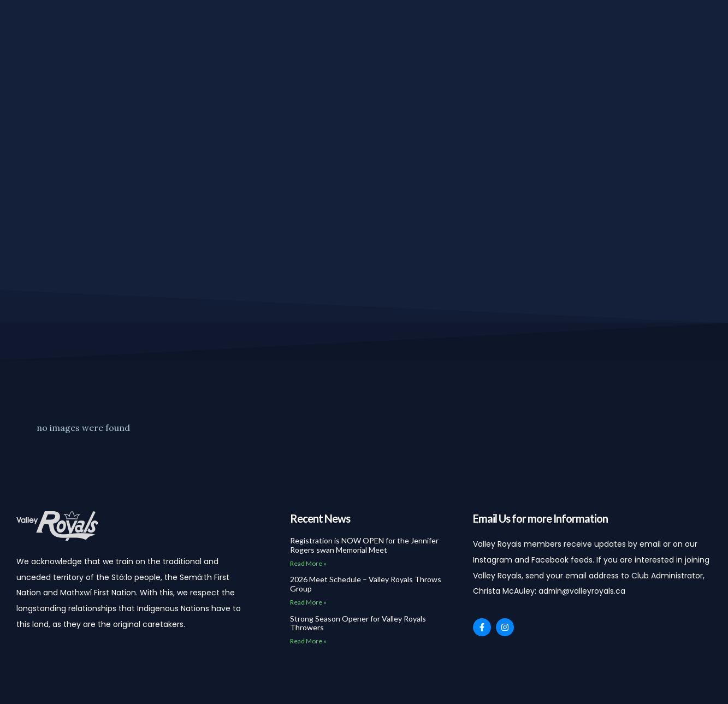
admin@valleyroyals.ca (582, 591)
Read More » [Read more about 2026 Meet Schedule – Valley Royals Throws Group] (308, 602)
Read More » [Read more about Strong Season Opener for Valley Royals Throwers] (308, 641)
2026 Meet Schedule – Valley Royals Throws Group (366, 584)
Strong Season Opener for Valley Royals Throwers (358, 623)
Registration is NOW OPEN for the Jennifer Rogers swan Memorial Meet (364, 545)
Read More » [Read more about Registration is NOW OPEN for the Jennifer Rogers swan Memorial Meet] (308, 563)
